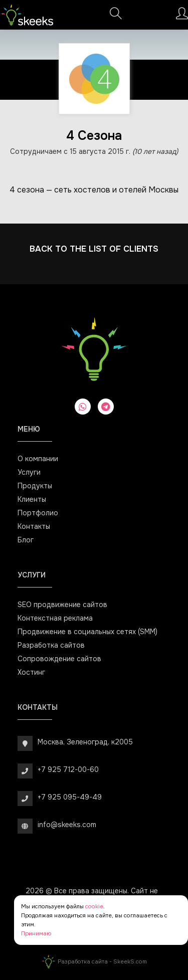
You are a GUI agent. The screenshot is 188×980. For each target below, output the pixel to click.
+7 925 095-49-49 (70, 797)
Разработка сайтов (51, 645)
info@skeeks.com (67, 825)
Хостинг (31, 672)
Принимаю (36, 933)
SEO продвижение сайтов (62, 605)
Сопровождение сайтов (59, 659)
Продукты (35, 486)
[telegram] (106, 407)
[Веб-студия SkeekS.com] (27, 15)
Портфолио (38, 513)
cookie (94, 906)
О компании (38, 459)
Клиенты (32, 499)
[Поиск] (116, 16)
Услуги (29, 472)
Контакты (34, 526)
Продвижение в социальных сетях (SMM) (87, 632)
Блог (26, 540)
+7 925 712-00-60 (68, 769)
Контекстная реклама (55, 618)
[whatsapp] (83, 407)
